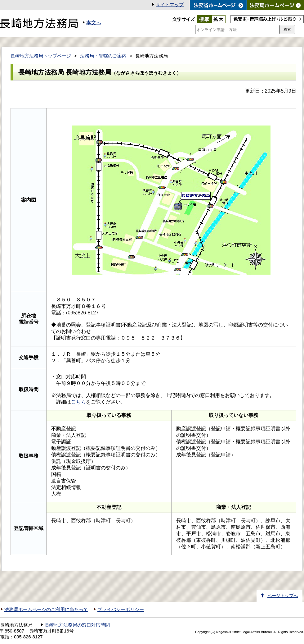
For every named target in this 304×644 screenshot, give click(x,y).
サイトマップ (170, 5)
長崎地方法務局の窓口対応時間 (77, 625)
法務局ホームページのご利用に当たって (46, 610)
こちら (78, 402)
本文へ (94, 23)
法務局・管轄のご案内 (103, 56)
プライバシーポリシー (121, 610)
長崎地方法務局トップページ (41, 56)
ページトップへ (283, 596)
